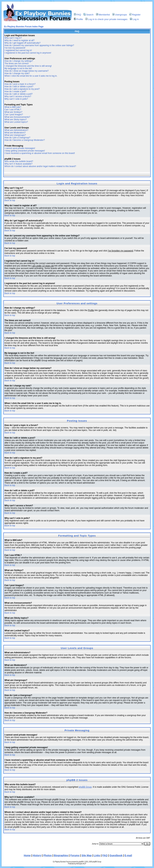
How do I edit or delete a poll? (19, 94)
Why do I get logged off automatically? (22, 43)
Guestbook (116, 855)
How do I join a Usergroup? (17, 138)
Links (97, 855)
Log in (134, 19)
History (37, 855)
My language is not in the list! (18, 68)
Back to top (10, 200)
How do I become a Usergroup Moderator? (25, 140)
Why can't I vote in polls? (16, 99)
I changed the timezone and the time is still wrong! (28, 66)
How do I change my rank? (17, 73)
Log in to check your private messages (106, 19)
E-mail (128, 855)
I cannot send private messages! (20, 148)
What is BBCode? (13, 107)
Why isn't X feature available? (18, 164)
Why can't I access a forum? (18, 96)
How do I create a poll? (15, 91)
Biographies (61, 855)
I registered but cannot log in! (18, 50)
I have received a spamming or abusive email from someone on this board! (40, 153)
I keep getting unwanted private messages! (25, 151)
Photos (47, 855)
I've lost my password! (15, 48)
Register (135, 15)
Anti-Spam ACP (81, 864)
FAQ (77, 15)
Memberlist (103, 15)
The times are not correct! (17, 63)
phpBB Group (85, 787)
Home (27, 855)
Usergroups (120, 15)
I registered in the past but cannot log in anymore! (28, 53)
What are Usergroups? (15, 135)
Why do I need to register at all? (19, 40)
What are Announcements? (17, 117)
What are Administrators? (16, 130)
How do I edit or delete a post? (19, 87)
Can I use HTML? (13, 110)
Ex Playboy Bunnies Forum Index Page (24, 27)
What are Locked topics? (16, 122)
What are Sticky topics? (16, 120)
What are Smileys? (13, 112)
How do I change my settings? (19, 61)
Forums (75, 855)
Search (88, 15)
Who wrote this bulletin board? (19, 161)
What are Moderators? (15, 133)
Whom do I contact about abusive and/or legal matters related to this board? (40, 166)
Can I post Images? (14, 115)
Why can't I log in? (13, 38)
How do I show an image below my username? (27, 71)
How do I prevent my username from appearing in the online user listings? (39, 45)
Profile (78, 19)
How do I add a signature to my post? (22, 89)
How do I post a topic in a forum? (20, 84)
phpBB (81, 862)
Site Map (87, 855)
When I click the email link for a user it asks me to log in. (31, 76)
